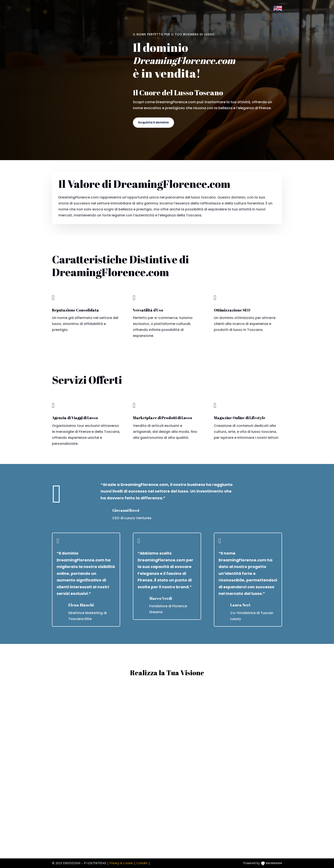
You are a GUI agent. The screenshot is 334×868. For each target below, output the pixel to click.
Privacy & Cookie (121, 863)
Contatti (142, 863)
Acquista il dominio (153, 122)
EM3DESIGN (274, 864)
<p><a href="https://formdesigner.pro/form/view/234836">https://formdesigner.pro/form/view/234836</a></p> (167, 768)
